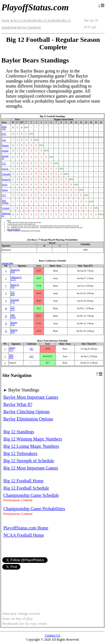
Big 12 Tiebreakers (20, 453)
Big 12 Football (47, 20)
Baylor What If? (18, 404)
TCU (4, 164)
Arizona (5, 151)
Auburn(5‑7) (12, 349)
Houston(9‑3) (14, 331)
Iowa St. (5, 169)
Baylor (5, 185)
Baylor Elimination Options (28, 419)
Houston (5, 146)
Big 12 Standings (19, 432)
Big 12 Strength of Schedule (29, 461)
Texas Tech (4, 128)
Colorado (6, 208)
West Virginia (5, 202)
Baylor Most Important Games (31, 397)
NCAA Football (23, 20)
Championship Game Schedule (31, 495)
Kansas (5, 190)
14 (6, 331)
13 (6, 324)
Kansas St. (6, 180)
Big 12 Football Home (24, 481)
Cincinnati (6, 174)
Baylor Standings (28, 27)
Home (5, 20)
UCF (4, 195)
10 (6, 309)
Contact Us (52, 635)
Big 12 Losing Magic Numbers (31, 446)
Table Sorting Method (14, 229)
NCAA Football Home (24, 535)
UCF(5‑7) (13, 309)
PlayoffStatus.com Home (26, 528)
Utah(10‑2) (13, 316)
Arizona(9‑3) (14, 324)
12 (6, 316)
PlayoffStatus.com (35, 7)
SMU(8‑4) (11, 357)
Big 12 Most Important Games (31, 468)
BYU (4, 134)
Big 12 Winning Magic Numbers (33, 439)
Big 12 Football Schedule (26, 488)
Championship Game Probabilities (34, 509)
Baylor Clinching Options (26, 412)
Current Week (7, 263)
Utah (4, 140)
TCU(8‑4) (13, 294)
